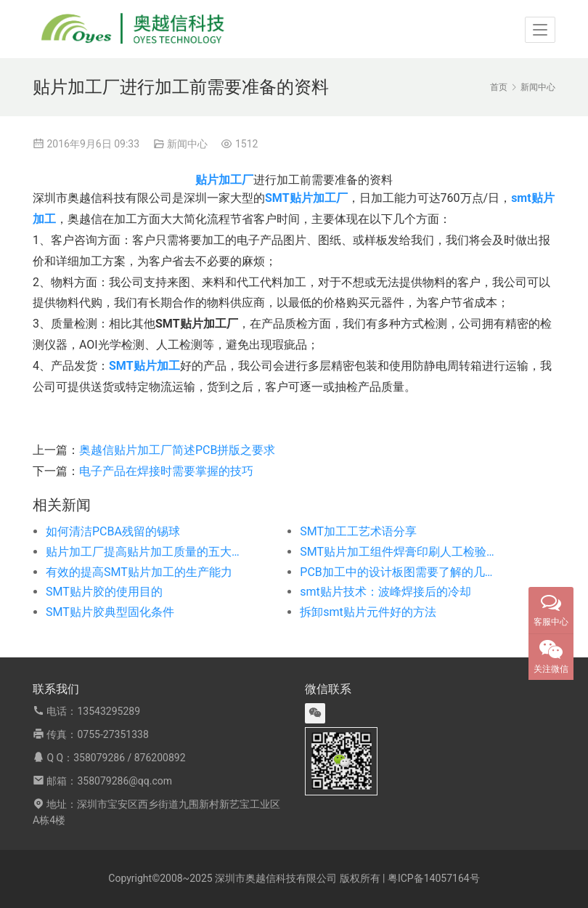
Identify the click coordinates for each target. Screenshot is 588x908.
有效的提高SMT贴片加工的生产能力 (139, 572)
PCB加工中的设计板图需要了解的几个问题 (401, 572)
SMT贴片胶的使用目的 (104, 592)
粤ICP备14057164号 (434, 878)
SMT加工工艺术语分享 (358, 531)
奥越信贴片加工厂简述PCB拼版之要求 (177, 450)
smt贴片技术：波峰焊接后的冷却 (385, 592)
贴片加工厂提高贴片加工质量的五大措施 (147, 552)
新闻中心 (187, 144)
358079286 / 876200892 (129, 758)
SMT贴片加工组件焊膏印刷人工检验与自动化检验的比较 (401, 552)
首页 (499, 87)
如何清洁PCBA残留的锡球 (113, 531)
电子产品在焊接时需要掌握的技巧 (166, 471)
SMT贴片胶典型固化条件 (110, 612)
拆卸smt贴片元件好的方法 (368, 612)
